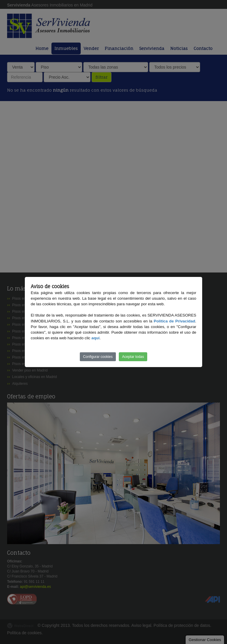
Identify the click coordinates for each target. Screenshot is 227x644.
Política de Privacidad (174, 321)
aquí (95, 338)
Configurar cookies (98, 357)
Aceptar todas (133, 357)
